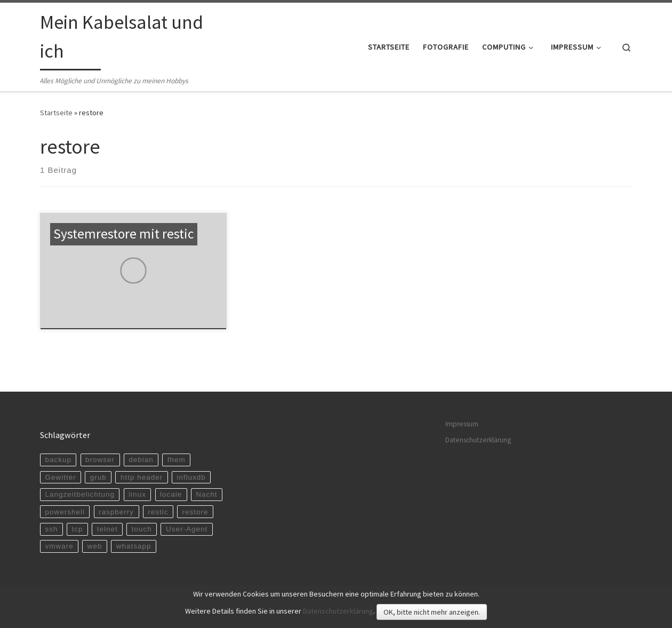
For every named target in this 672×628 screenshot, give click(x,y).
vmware (59, 546)
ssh (51, 529)
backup (58, 460)
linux (137, 494)
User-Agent (187, 529)
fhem (177, 460)
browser (100, 460)
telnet (107, 529)
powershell (65, 512)
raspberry (116, 512)
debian (141, 460)
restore (195, 512)
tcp (78, 529)
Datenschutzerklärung (478, 440)
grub (98, 477)
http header (142, 477)
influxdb (191, 477)
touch (142, 529)
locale (171, 494)
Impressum (462, 424)
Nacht (206, 494)
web (95, 546)
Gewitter (60, 477)
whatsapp (134, 546)
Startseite (56, 113)
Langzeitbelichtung (80, 494)
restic (158, 512)
